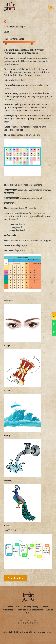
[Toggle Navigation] (51, 7)
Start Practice (16, 578)
